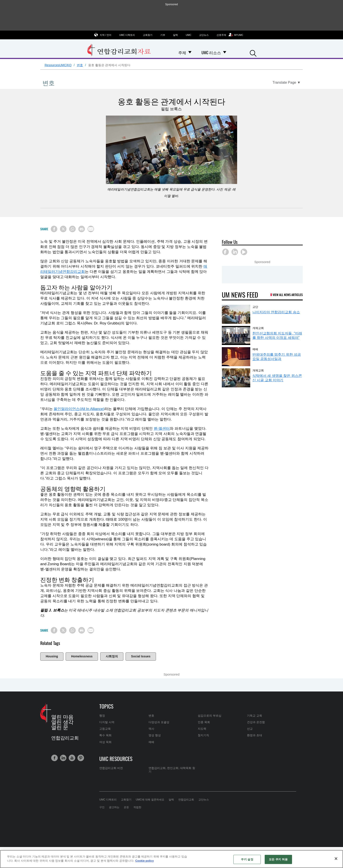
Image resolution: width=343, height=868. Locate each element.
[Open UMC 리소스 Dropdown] (225, 52)
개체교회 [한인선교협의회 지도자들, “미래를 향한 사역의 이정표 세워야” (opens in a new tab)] (258, 328)
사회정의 (112, 656)
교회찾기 (148, 35)
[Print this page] (82, 229)
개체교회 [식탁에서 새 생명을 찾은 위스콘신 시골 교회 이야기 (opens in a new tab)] (258, 370)
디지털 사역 (107, 722)
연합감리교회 (186, 800)
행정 (102, 716)
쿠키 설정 (247, 859)
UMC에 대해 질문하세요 (150, 800)
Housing (52, 656)
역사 (151, 729)
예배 (151, 742)
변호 (80, 65)
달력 (175, 35)
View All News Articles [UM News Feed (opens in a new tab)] (288, 295)
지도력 (202, 729)
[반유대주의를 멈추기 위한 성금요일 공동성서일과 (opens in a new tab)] (236, 357)
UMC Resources (116, 759)
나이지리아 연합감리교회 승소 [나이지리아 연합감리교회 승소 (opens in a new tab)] (276, 312)
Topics (106, 706)
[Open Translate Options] (287, 83)
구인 (102, 807)
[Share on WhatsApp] (72, 229)
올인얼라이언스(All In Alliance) (79, 409)
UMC (188, 35)
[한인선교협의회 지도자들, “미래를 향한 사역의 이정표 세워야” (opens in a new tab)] (236, 335)
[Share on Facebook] (54, 229)
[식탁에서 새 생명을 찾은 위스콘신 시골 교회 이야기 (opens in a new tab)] (236, 378)
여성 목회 (105, 742)
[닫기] (336, 859)
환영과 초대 (255, 735)
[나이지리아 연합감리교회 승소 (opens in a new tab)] (236, 314)
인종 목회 (204, 722)
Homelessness (82, 656)
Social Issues (141, 656)
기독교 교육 (255, 716)
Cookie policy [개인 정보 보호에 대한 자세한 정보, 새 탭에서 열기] (144, 861)
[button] (253, 53)
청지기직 (203, 735)
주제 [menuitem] (182, 52)
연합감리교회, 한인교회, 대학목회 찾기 (172, 770)
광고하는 (114, 807)
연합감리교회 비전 (111, 768)
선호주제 (221, 35)
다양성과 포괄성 (159, 722)
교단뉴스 (204, 35)
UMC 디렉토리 (127, 35)
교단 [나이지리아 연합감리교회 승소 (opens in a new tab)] (255, 307)
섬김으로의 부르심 (210, 716)
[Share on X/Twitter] (63, 229)
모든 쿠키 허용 (278, 859)
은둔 (126, 807)
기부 (163, 35)
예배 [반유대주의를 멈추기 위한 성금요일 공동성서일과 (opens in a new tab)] (255, 349)
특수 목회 (105, 735)
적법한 (137, 807)
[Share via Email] (91, 229)
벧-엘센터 (162, 429)
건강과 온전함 (256, 722)
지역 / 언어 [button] (106, 35)
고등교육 (105, 729)
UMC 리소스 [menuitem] (211, 52)
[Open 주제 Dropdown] (190, 52)
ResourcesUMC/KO (58, 65)
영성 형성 (155, 735)
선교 (250, 729)
